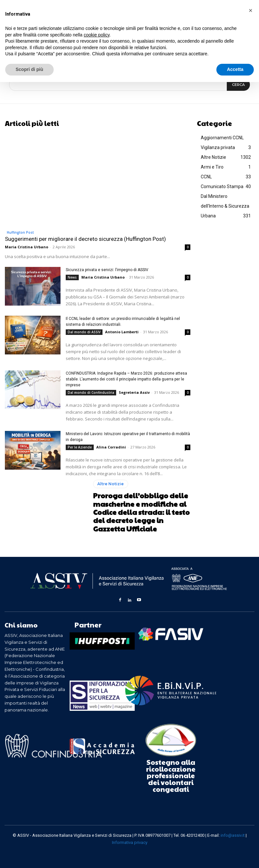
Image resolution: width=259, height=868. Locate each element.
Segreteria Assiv (134, 392)
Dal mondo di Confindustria (91, 392)
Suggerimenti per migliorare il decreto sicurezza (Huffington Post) (85, 239)
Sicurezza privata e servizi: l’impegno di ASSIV (107, 269)
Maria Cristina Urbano (27, 247)
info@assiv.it (233, 835)
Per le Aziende (80, 447)
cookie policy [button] (96, 35)
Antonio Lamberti (122, 331)
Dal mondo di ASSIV (84, 332)
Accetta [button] (235, 69)
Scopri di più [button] (29, 69)
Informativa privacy (130, 842)
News (72, 277)
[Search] (238, 85)
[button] (251, 10)
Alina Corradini (111, 447)
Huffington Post (20, 232)
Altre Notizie (110, 485)
